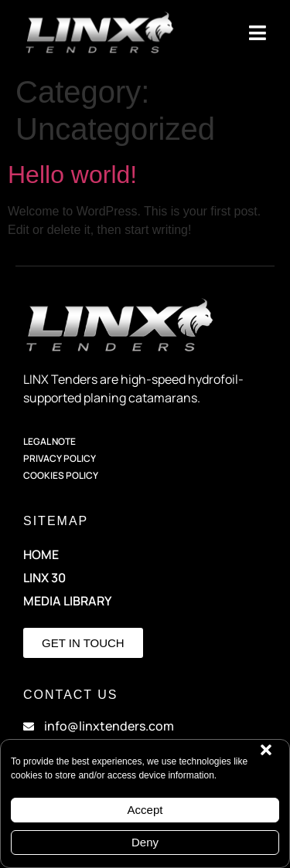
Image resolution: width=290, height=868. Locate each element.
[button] (266, 750)
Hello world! (72, 175)
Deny (145, 842)
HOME (41, 554)
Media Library (67, 601)
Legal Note (49, 441)
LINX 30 (44, 578)
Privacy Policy (60, 458)
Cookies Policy (61, 475)
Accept (145, 810)
